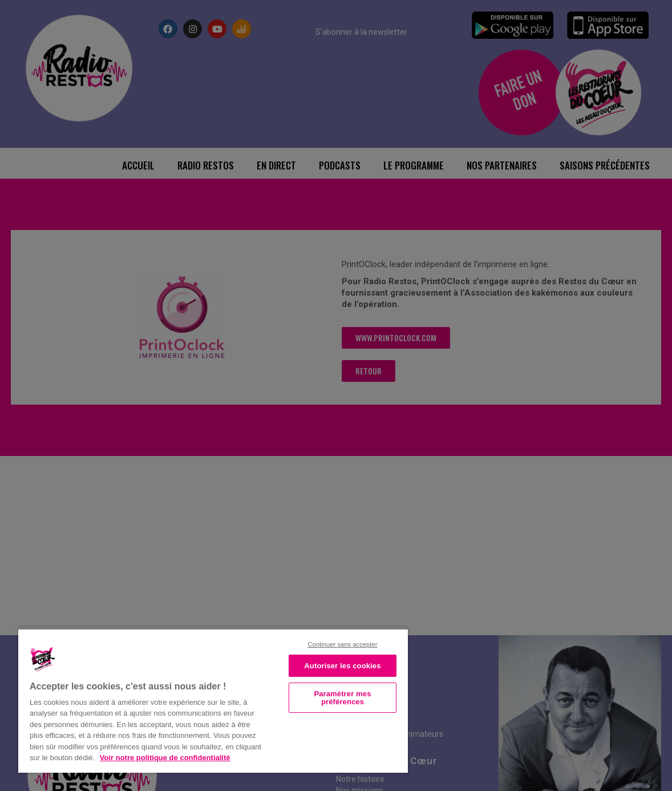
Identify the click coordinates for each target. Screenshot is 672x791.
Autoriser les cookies (342, 666)
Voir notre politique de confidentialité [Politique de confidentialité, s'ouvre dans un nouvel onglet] (165, 758)
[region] (213, 700)
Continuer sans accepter (342, 644)
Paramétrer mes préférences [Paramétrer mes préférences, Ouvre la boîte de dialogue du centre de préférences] (342, 697)
